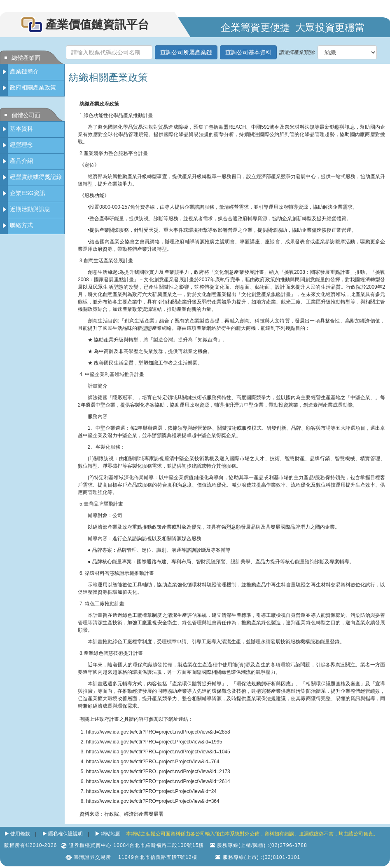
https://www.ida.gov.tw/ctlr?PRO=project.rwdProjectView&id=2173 (158, 772)
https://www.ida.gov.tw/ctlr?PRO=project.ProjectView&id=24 (151, 791)
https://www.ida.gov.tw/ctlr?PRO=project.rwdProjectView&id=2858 (158, 732)
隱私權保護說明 (65, 834)
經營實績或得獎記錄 (36, 177)
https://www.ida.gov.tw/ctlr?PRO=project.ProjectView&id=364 (153, 801)
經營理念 (21, 145)
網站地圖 (111, 834)
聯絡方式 (21, 225)
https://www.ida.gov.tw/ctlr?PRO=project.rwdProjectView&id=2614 (158, 781)
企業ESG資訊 (28, 193)
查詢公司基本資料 (248, 52)
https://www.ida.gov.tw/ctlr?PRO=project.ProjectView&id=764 (153, 762)
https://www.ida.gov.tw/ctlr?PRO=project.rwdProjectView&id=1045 (158, 752)
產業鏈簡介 (24, 71)
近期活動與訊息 (30, 209)
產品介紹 (21, 161)
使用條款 (20, 834)
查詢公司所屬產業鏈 (186, 52)
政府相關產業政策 (33, 87)
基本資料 (21, 129)
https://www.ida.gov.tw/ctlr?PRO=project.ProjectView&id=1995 (154, 742)
